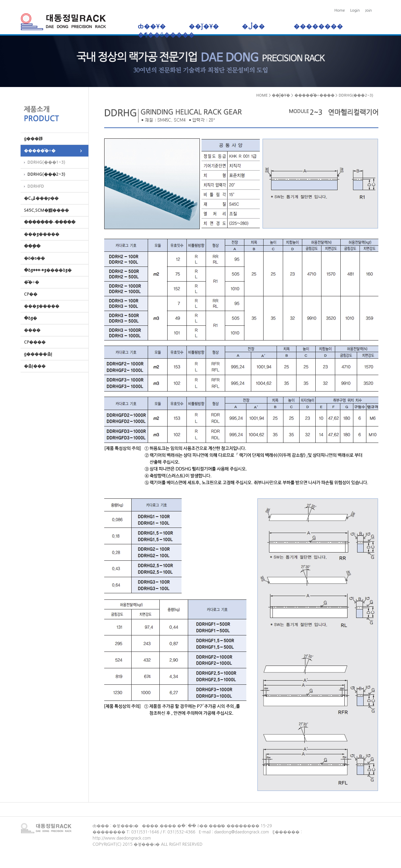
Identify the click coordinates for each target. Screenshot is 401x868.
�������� (318, 27)
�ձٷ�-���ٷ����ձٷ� (46, 270)
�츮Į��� (33, 366)
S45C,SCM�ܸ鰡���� (45, 210)
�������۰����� (48, 222)
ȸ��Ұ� (152, 27)
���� (31, 330)
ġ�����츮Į (36, 354)
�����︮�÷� (38, 151)
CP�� (29, 294)
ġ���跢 (32, 139)
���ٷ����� (40, 234)
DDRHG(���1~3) (46, 162)
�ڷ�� (256, 27)
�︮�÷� (30, 282)
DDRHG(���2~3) (46, 174)
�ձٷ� (29, 318)
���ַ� (31, 246)
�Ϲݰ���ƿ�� (40, 198)
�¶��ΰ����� (166, 35)
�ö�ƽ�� (33, 258)
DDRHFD (36, 186)
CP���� (33, 342)
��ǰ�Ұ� (204, 27)
